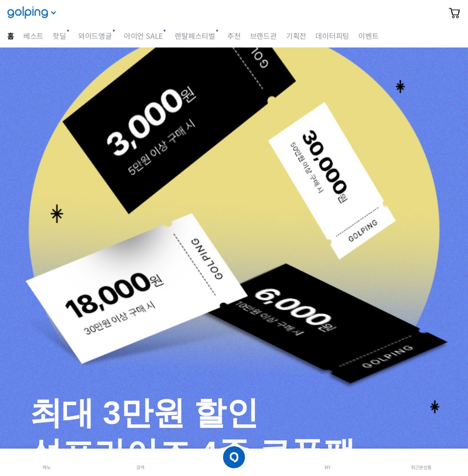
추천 (234, 36)
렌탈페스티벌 (195, 36)
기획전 (296, 36)
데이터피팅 (332, 36)
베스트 (33, 36)
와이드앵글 (95, 36)
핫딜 (59, 36)
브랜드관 (263, 36)
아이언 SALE (143, 36)
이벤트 (368, 36)
